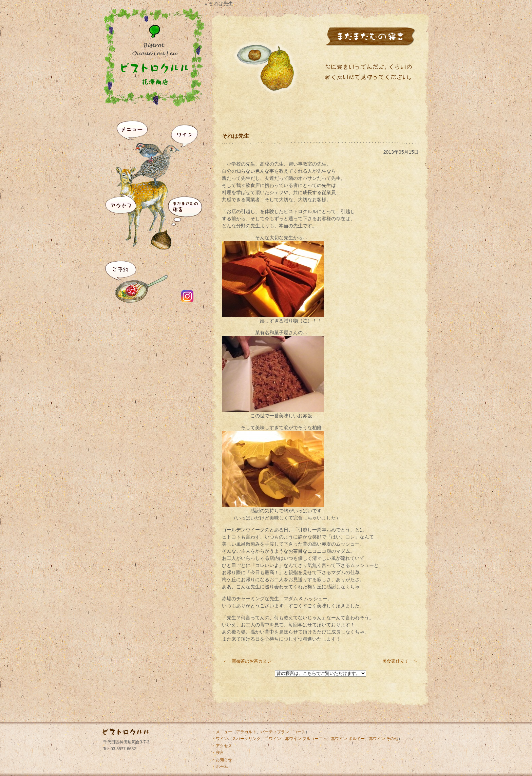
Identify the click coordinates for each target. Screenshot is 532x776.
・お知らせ (222, 760)
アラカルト (246, 732)
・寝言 (218, 753)
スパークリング (246, 739)
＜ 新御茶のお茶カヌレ (247, 661)
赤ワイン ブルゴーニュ (306, 739)
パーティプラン (275, 732)
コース (299, 732)
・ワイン (220, 739)
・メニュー (222, 732)
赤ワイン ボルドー (348, 739)
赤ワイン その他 (384, 739)
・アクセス (222, 746)
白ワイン (273, 739)
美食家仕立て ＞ (400, 661)
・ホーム (220, 766)
